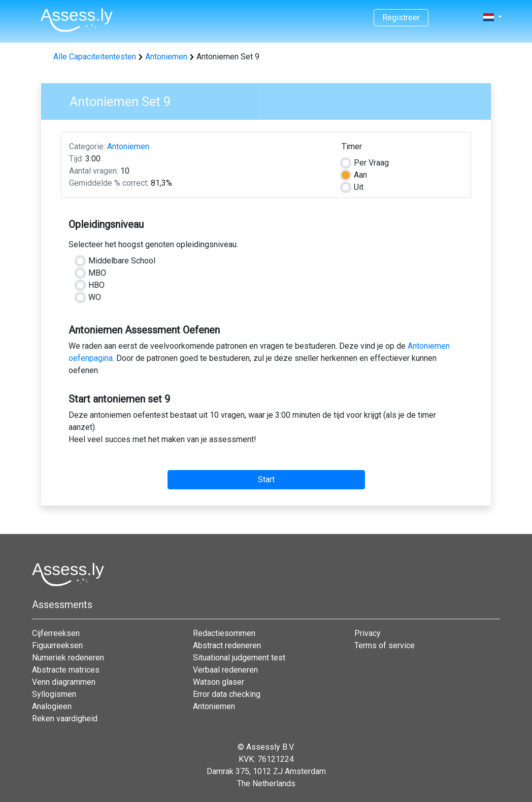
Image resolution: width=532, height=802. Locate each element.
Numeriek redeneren (68, 658)
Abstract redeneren (227, 645)
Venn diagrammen (64, 682)
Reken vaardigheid (65, 719)
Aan (360, 175)
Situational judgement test (239, 658)
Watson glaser (219, 682)
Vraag (371, 163)
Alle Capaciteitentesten (95, 57)
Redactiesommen (224, 633)
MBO (97, 273)
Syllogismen (54, 694)
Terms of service (385, 645)
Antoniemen (166, 57)
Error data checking (227, 694)
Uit (359, 187)
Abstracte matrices (66, 670)
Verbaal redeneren (225, 670)
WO (95, 297)
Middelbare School (122, 261)
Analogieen (52, 706)
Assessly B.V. (270, 747)
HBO (96, 285)
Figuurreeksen (57, 645)
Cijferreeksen (56, 633)
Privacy (368, 633)
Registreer (401, 18)
